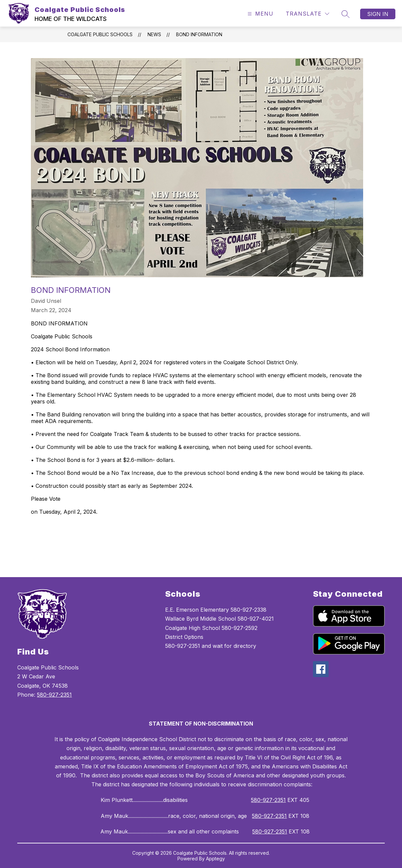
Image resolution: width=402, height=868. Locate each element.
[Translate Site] (307, 14)
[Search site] (346, 14)
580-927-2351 (54, 695)
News (154, 34)
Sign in (378, 14)
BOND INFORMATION (199, 34)
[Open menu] (260, 14)
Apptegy (215, 859)
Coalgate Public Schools (100, 34)
